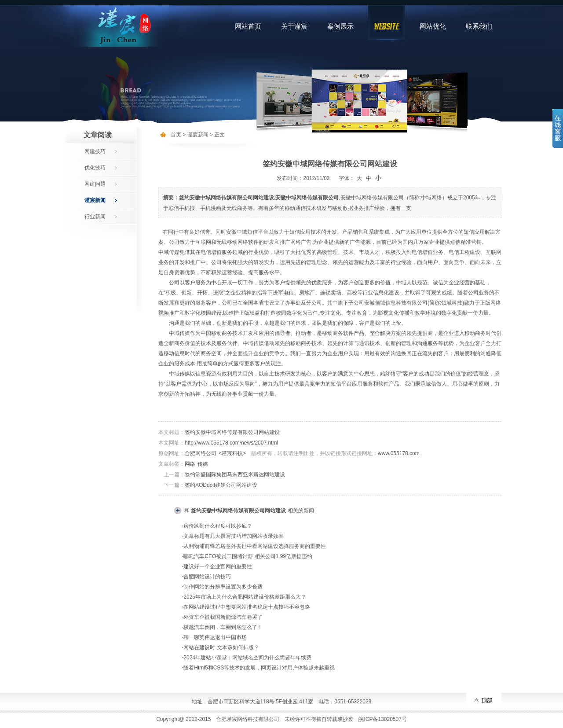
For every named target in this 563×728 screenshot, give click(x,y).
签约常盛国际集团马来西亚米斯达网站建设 (235, 474)
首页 (176, 135)
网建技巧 (95, 151)
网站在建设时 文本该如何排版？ (221, 647)
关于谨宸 (294, 26)
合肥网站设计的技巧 (207, 577)
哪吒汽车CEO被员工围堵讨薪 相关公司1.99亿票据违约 (248, 556)
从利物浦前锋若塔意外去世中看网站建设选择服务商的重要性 (255, 546)
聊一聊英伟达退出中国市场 (215, 637)
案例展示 (340, 26)
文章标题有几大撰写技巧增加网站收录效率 (234, 536)
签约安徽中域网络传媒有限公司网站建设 (232, 432)
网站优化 (433, 26)
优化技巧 (95, 168)
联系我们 (479, 26)
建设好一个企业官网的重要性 (218, 566)
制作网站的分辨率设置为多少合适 (223, 587)
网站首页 (248, 26)
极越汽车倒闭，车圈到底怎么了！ (223, 627)
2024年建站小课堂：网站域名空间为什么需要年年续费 (247, 658)
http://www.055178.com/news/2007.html (231, 443)
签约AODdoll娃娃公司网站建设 (221, 485)
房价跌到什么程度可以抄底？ (218, 526)
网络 (190, 464)
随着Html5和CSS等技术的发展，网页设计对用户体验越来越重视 (259, 668)
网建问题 (95, 184)
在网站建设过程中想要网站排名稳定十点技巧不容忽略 (247, 607)
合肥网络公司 (201, 453)
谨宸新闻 (95, 200)
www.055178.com (399, 453)
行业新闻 (95, 217)
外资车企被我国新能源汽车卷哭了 (223, 617)
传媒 (203, 464)
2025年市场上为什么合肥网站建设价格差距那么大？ (245, 597)
